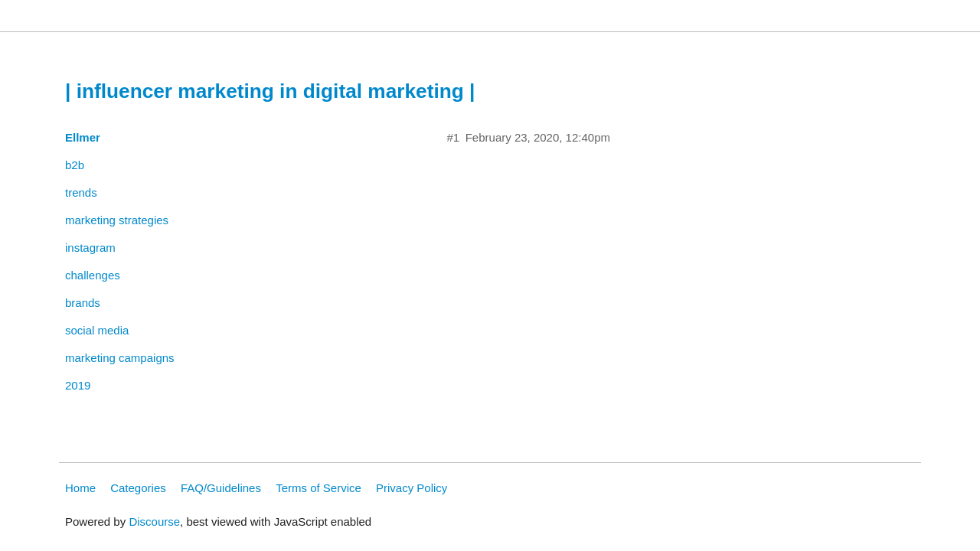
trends (81, 192)
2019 (78, 385)
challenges (93, 275)
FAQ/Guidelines (221, 488)
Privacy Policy (412, 488)
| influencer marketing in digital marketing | (270, 91)
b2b (75, 165)
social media (97, 330)
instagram (90, 248)
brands (83, 303)
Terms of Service (318, 488)
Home (80, 488)
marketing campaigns (120, 358)
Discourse (154, 522)
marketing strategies (117, 220)
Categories (138, 488)
